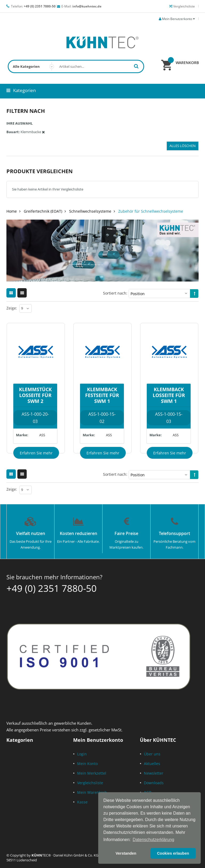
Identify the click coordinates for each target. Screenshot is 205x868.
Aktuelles (152, 764)
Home (12, 211)
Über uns (152, 754)
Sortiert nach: (115, 293)
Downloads (154, 783)
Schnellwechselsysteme (90, 211)
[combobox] (76, 66)
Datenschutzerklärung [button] (153, 840)
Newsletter (154, 773)
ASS (42, 435)
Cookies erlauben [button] (173, 853)
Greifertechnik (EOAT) (43, 211)
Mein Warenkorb (92, 792)
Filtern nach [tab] (26, 111)
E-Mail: (81, 6)
